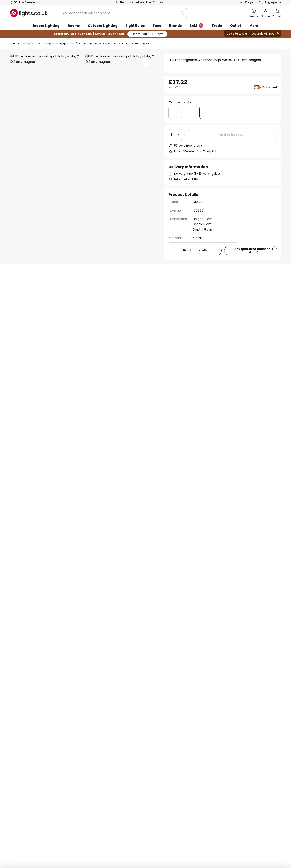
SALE (197, 26)
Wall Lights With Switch (119, 469)
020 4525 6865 (179, 416)
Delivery (16, 718)
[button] (147, 63)
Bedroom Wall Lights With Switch (36, 469)
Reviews (115, 286)
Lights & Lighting (20, 43)
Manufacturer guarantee (30, 746)
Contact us (263, 418)
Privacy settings (85, 839)
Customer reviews (116, 732)
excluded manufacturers (161, 661)
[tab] (32, 286)
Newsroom (126, 739)
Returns (16, 725)
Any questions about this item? (254, 251)
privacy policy (206, 650)
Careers (108, 739)
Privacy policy (204, 704)
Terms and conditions (211, 697)
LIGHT (147, 34)
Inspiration (110, 746)
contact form (143, 650)
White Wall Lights (81, 469)
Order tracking (22, 704)
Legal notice (203, 711)
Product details (79, 286)
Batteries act (171, 839)
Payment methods (25, 732)
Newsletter (110, 704)
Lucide (198, 202)
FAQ (13, 697)
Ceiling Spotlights (64, 43)
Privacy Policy (153, 839)
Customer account (25, 739)
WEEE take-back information (199, 839)
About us (109, 697)
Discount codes (114, 718)
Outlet (236, 26)
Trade (217, 26)
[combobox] (124, 13)
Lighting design (125, 725)
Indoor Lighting (42, 43)
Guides (126, 746)
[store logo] (29, 13)
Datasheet (270, 87)
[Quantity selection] (175, 135)
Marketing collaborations (122, 711)
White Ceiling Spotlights (162, 469)
